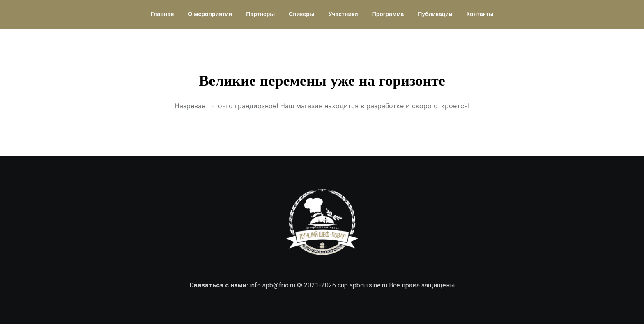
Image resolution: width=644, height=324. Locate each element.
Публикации (435, 14)
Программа (388, 14)
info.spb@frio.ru (273, 285)
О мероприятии (210, 14)
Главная (162, 14)
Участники (343, 14)
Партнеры (260, 14)
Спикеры (301, 14)
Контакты (480, 14)
